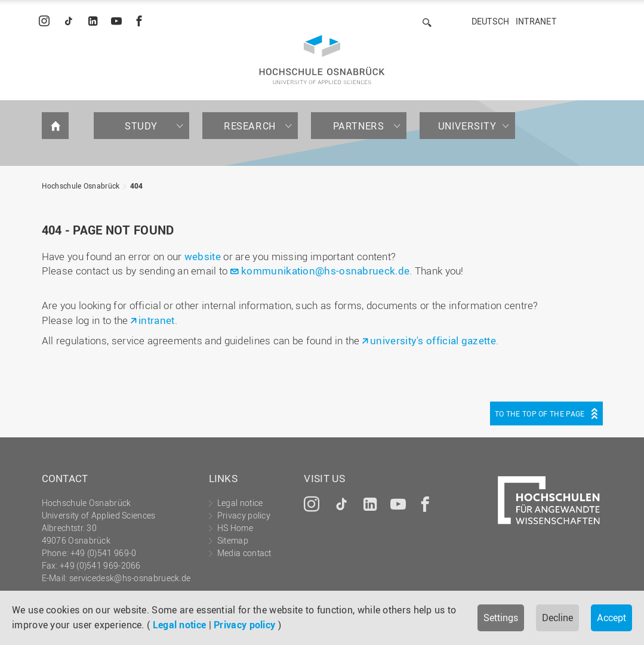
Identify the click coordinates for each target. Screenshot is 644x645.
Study (141, 126)
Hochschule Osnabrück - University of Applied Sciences (322, 60)
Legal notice (180, 625)
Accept (611, 618)
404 (137, 186)
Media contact (244, 553)
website (203, 256)
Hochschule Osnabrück (81, 186)
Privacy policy (244, 625)
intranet (156, 320)
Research (250, 126)
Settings (501, 618)
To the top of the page (540, 413)
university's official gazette (433, 340)
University (467, 126)
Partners (359, 126)
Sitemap (233, 540)
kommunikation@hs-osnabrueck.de (325, 271)
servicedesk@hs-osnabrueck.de (130, 578)
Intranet (536, 21)
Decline (557, 618)
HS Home (235, 528)
